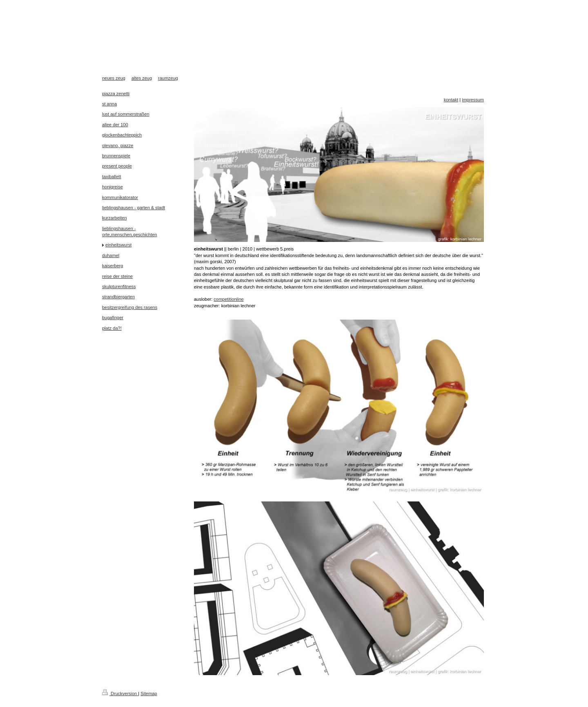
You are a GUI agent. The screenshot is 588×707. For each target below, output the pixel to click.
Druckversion (120, 694)
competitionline (228, 299)
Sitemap (149, 694)
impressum (473, 100)
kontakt (451, 100)
